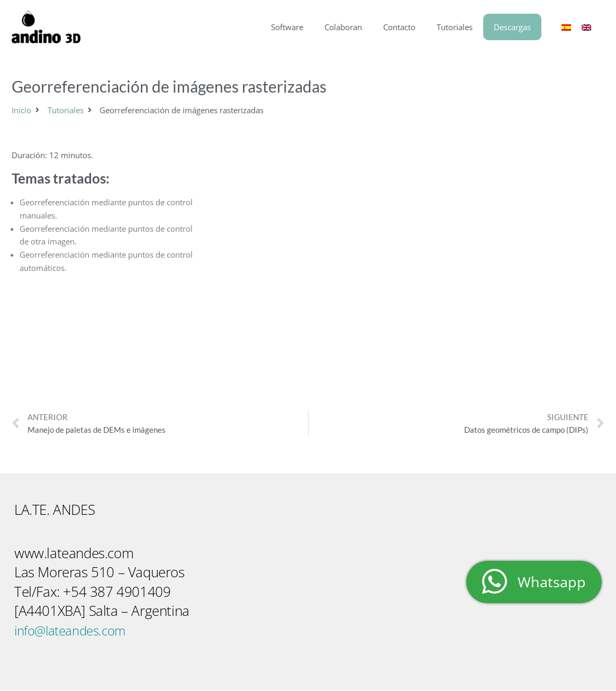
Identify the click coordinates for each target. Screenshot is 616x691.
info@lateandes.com (75, 631)
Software (287, 27)
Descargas (512, 27)
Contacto (399, 27)
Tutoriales (455, 27)
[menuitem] (566, 27)
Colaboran (343, 27)
